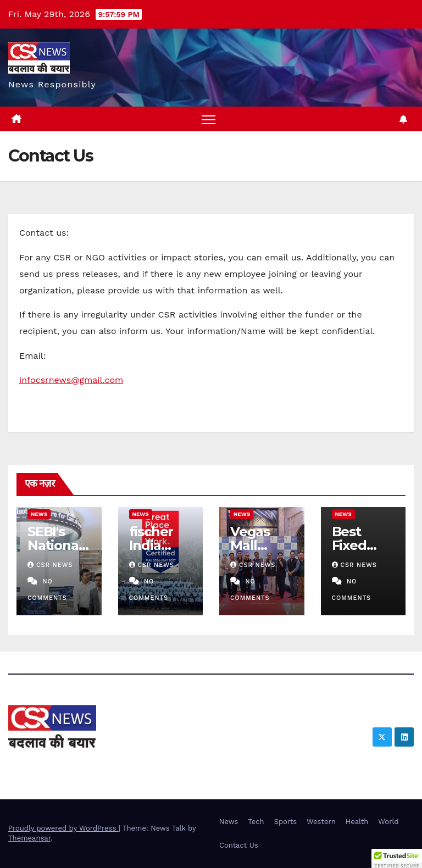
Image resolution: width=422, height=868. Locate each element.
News (39, 514)
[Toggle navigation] (209, 119)
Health (357, 822)
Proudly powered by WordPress (63, 828)
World (388, 822)
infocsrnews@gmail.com (71, 380)
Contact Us (239, 845)
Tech (256, 822)
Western (321, 822)
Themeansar (29, 838)
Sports (285, 822)
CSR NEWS (50, 565)
